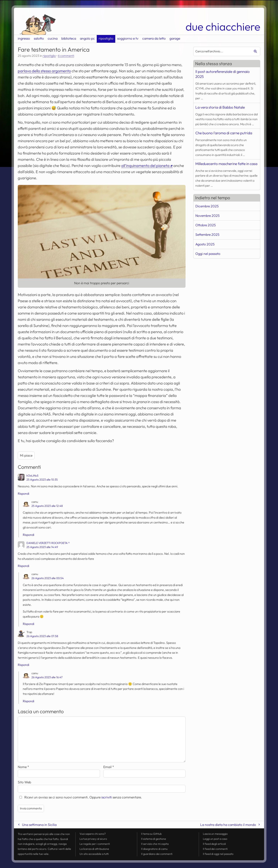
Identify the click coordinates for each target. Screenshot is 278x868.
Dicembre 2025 (207, 206)
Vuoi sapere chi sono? (93, 834)
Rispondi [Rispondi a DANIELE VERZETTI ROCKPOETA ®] (23, 566)
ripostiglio (106, 38)
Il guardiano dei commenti (157, 854)
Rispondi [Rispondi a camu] (28, 535)
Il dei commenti (215, 849)
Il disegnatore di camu (154, 849)
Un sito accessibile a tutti (94, 854)
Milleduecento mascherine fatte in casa (226, 164)
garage (175, 38)
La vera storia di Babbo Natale (220, 107)
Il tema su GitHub (151, 834)
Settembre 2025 (207, 234)
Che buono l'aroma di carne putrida (224, 133)
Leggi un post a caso (215, 839)
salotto (39, 38)
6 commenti (66, 56)
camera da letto (154, 38)
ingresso (24, 38)
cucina (53, 38)
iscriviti (107, 797)
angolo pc (87, 38)
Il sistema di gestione (154, 839)
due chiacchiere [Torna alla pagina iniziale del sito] (223, 27)
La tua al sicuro (93, 839)
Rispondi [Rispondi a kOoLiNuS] (23, 494)
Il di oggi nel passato (218, 854)
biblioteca (69, 38)
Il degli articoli (214, 844)
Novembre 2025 (207, 216)
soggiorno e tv (128, 38)
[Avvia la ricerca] (254, 51)
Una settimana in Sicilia (39, 825)
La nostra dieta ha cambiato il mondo (228, 825)
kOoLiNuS (32, 476)
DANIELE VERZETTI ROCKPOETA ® (48, 543)
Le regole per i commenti (95, 844)
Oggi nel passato (208, 254)
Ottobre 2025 (206, 225)
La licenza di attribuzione (94, 849)
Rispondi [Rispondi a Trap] (23, 665)
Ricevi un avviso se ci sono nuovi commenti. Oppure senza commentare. (80, 797)
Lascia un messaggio (215, 834)
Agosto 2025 (205, 244)
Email (109, 767)
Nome (23, 767)
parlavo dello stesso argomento (44, 71)
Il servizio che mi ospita (155, 844)
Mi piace (26, 455)
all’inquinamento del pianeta (145, 166)
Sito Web (24, 782)
